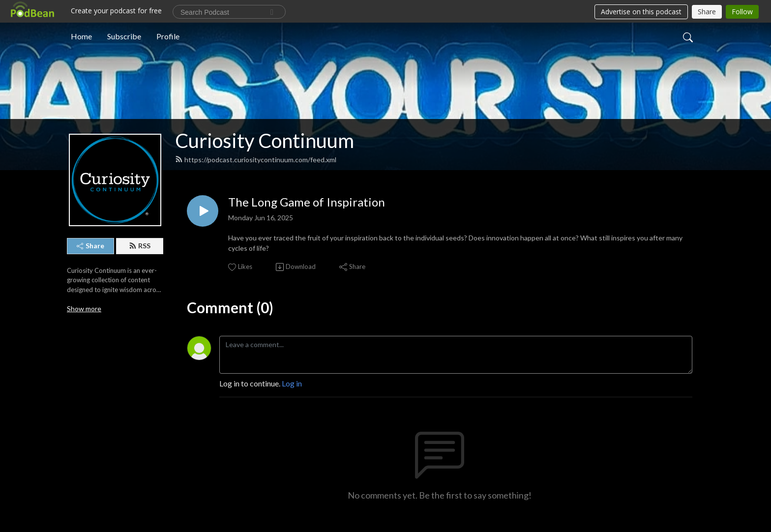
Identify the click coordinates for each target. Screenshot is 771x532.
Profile (168, 36)
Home (81, 36)
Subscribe (124, 36)
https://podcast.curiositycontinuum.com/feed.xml (256, 160)
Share (90, 246)
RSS (140, 246)
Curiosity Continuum (265, 141)
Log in (292, 383)
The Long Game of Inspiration (307, 202)
